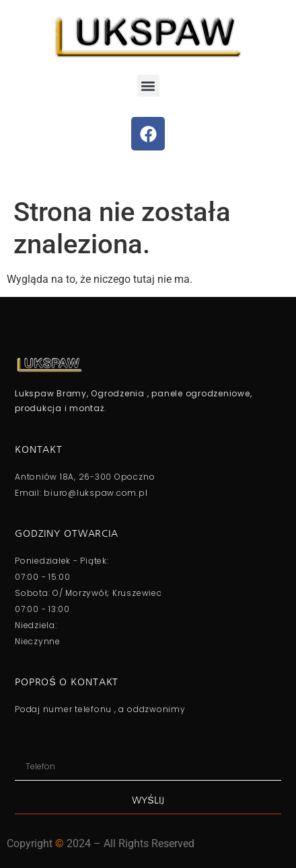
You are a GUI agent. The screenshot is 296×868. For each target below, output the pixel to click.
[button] (148, 86)
